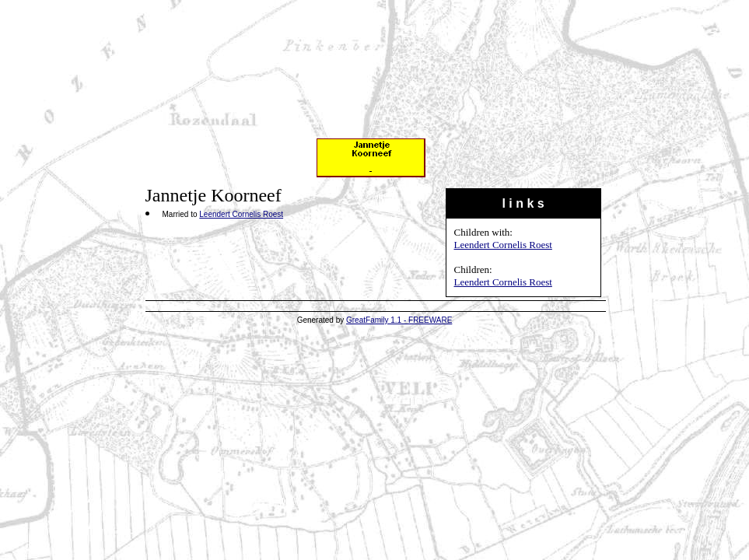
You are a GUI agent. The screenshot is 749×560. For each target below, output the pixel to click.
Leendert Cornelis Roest (503, 245)
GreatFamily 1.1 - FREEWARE (399, 320)
